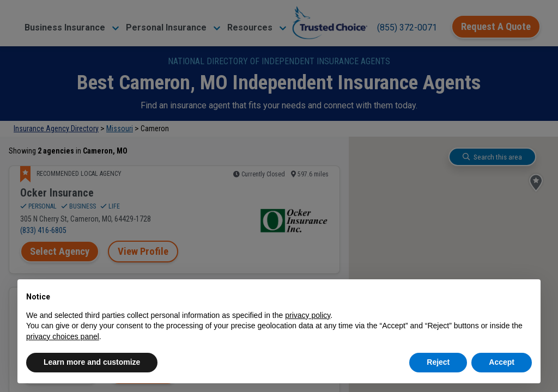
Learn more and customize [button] (92, 362)
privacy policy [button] (308, 315)
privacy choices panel (63, 336)
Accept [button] (502, 362)
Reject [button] (438, 362)
